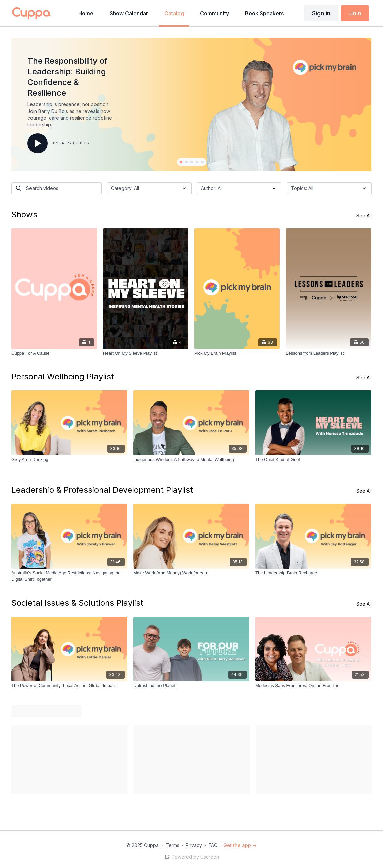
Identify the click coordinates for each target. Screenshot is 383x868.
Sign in (321, 13)
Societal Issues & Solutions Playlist (77, 603)
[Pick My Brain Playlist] (237, 353)
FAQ (213, 845)
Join (355, 13)
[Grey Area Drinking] (69, 460)
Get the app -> (240, 845)
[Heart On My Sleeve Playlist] (146, 353)
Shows (24, 214)
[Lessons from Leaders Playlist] (329, 353)
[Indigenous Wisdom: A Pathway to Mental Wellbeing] (191, 460)
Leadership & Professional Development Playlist (102, 490)
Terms (172, 845)
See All (364, 215)
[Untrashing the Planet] (191, 686)
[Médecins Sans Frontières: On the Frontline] (313, 686)
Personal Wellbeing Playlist (63, 377)
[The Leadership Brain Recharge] (313, 573)
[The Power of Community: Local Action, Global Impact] (69, 686)
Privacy (194, 845)
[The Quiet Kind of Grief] (313, 460)
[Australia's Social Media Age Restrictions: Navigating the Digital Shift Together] (69, 576)
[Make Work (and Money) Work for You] (191, 573)
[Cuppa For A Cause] (54, 353)
